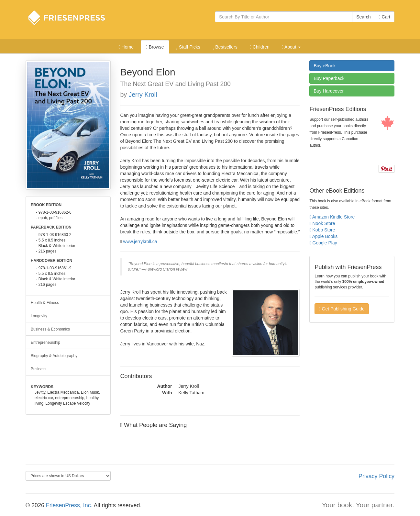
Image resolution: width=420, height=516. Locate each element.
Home (126, 47)
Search (363, 17)
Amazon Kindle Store (332, 217)
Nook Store (322, 223)
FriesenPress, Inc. (69, 505)
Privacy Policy (376, 476)
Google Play (323, 243)
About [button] (291, 47)
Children (260, 47)
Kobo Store (322, 230)
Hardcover (329, 91)
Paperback (329, 78)
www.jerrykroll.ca (140, 241)
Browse (155, 47)
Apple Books (323, 236)
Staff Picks (188, 47)
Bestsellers (225, 47)
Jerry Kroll (143, 95)
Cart (385, 17)
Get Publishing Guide (342, 309)
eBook (325, 66)
